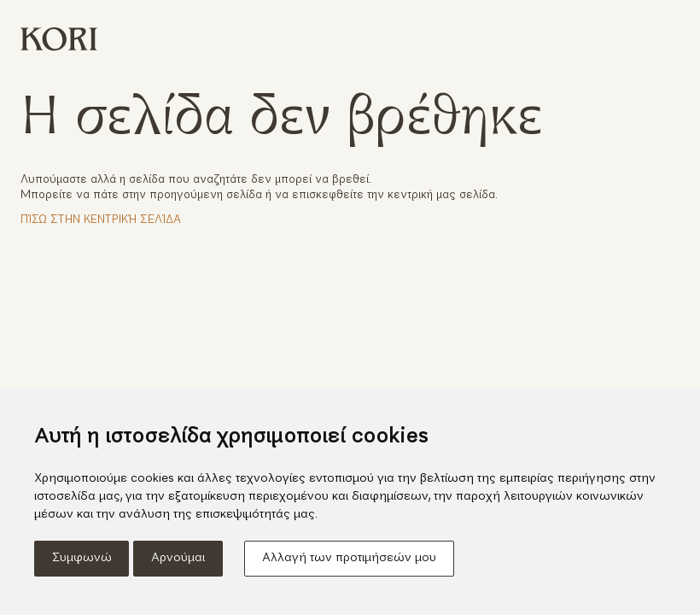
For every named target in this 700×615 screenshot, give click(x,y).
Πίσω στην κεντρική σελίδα (101, 220)
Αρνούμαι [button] (178, 558)
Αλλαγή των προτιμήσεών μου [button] (349, 558)
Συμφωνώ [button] (82, 558)
